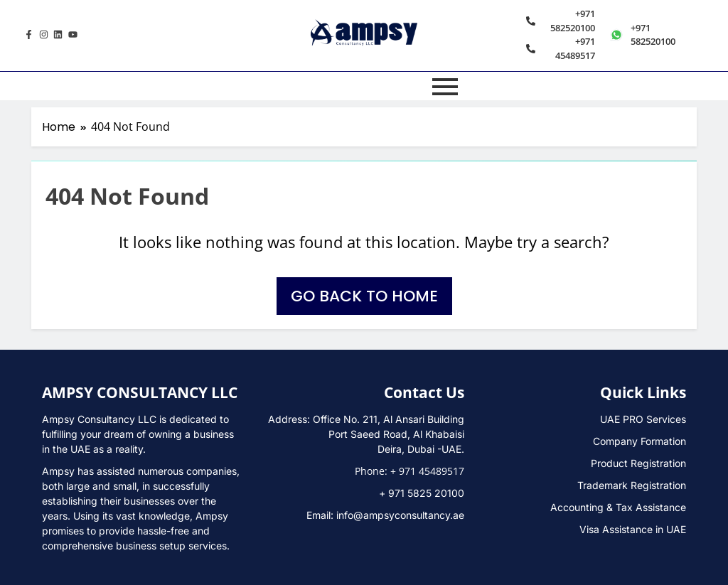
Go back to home (364, 296)
